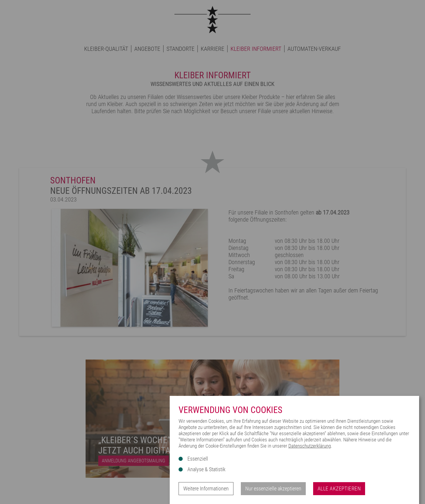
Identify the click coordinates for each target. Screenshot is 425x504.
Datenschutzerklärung (310, 446)
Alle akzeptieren (339, 488)
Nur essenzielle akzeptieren (273, 488)
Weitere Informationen (206, 488)
